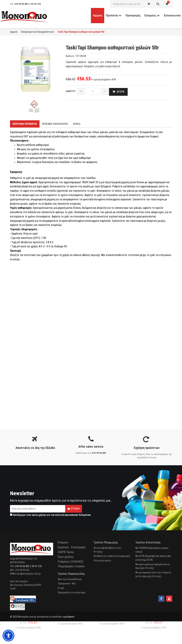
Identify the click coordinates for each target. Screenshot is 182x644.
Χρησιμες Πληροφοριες (55, 124)
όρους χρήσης (39, 515)
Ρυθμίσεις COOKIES (70, 562)
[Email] (38, 509)
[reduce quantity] (105, 92)
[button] (8, 636)
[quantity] (93, 92)
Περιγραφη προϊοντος (25, 124)
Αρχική (14, 32)
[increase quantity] (81, 92)
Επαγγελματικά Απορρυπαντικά (38, 32)
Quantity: (71, 91)
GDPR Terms (66, 552)
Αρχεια (77, 124)
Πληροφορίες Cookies (71, 567)
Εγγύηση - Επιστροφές (72, 548)
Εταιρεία (63, 543)
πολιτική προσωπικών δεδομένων (73, 515)
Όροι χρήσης (66, 557)
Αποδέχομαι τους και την (50, 515)
